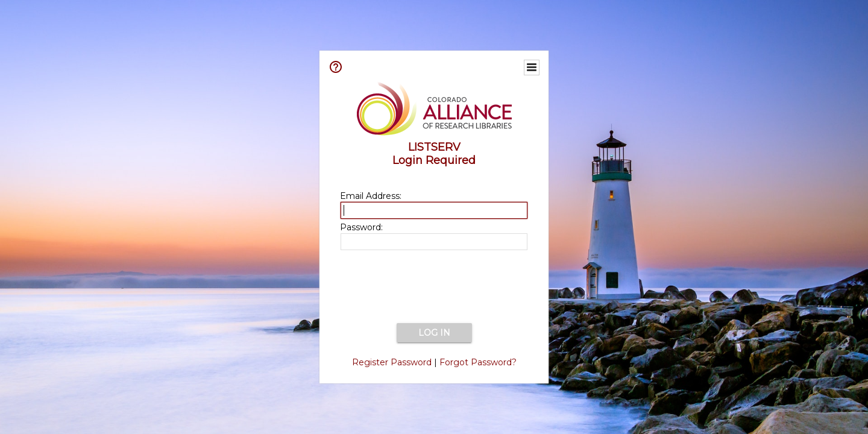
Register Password (392, 362)
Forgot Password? (478, 362)
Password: (361, 227)
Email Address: (371, 196)
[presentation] (434, 288)
